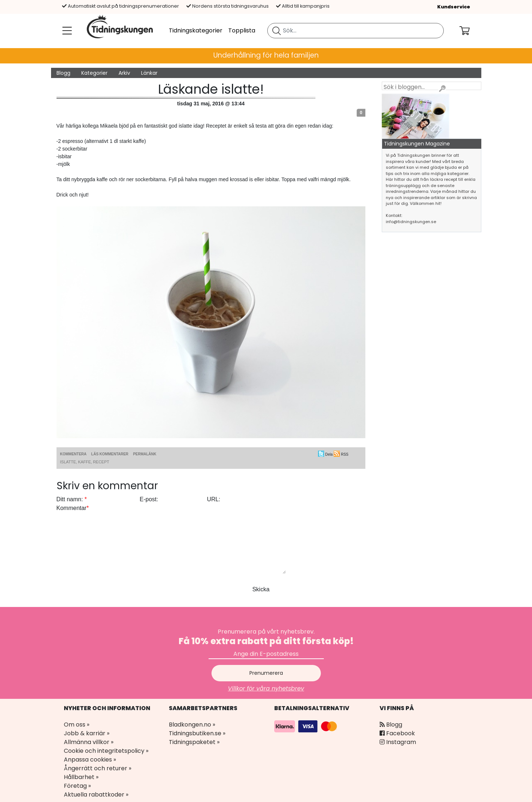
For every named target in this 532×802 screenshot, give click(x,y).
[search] (356, 31)
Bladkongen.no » (192, 725)
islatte (68, 462)
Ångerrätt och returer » (98, 768)
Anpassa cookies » (90, 760)
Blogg (63, 73)
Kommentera (73, 454)
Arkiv (124, 73)
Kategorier (94, 73)
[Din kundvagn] (470, 31)
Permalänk (145, 454)
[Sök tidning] (277, 31)
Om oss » (77, 725)
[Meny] (66, 31)
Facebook (397, 733)
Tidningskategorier (196, 30)
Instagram (398, 742)
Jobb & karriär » (87, 733)
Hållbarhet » (81, 777)
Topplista (242, 30)
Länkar (149, 73)
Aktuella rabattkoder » (96, 795)
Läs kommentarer (110, 454)
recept (101, 462)
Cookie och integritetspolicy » (106, 751)
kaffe (84, 462)
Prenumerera (266, 673)
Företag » (77, 786)
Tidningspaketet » (194, 742)
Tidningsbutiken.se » (197, 733)
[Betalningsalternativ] (307, 726)
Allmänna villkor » (89, 742)
